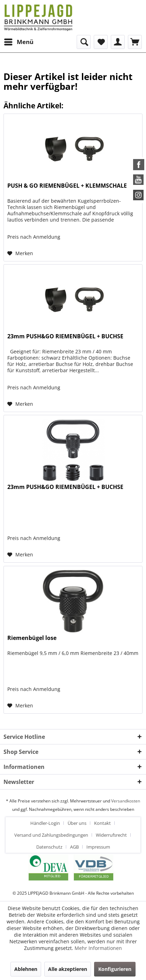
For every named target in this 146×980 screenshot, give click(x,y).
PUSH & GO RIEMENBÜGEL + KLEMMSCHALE (67, 186)
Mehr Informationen (98, 948)
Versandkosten (126, 801)
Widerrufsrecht (111, 835)
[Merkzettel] (101, 42)
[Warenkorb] (135, 42)
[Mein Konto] (118, 42)
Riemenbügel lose (32, 638)
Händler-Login (45, 823)
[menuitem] (18, 42)
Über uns (77, 823)
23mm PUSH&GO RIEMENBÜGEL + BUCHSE (65, 336)
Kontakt (102, 823)
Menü (19, 41)
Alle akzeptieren (68, 969)
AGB (74, 847)
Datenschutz (49, 847)
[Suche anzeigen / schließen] (84, 42)
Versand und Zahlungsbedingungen (51, 835)
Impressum (98, 847)
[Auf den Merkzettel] (20, 253)
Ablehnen (26, 969)
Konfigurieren (115, 969)
